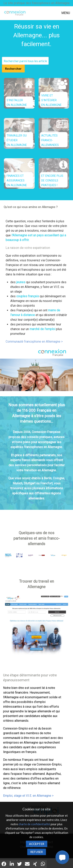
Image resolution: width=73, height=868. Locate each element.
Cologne (59, 478)
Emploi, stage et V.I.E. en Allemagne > (28, 796)
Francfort (46, 483)
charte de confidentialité (34, 824)
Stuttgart (30, 483)
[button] (62, 857)
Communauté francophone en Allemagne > (34, 342)
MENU (66, 13)
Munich (18, 483)
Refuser (37, 852)
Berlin (48, 478)
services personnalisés (31, 465)
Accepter (37, 844)
